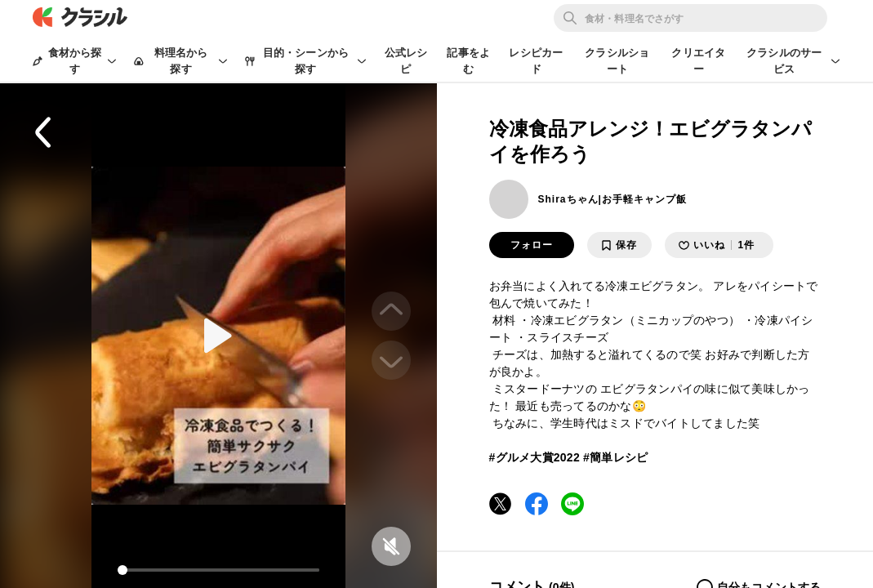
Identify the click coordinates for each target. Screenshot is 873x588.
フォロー (532, 245)
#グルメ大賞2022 (534, 457)
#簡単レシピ (615, 457)
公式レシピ (406, 61)
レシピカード (536, 61)
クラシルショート (617, 61)
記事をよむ (468, 61)
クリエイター (698, 61)
